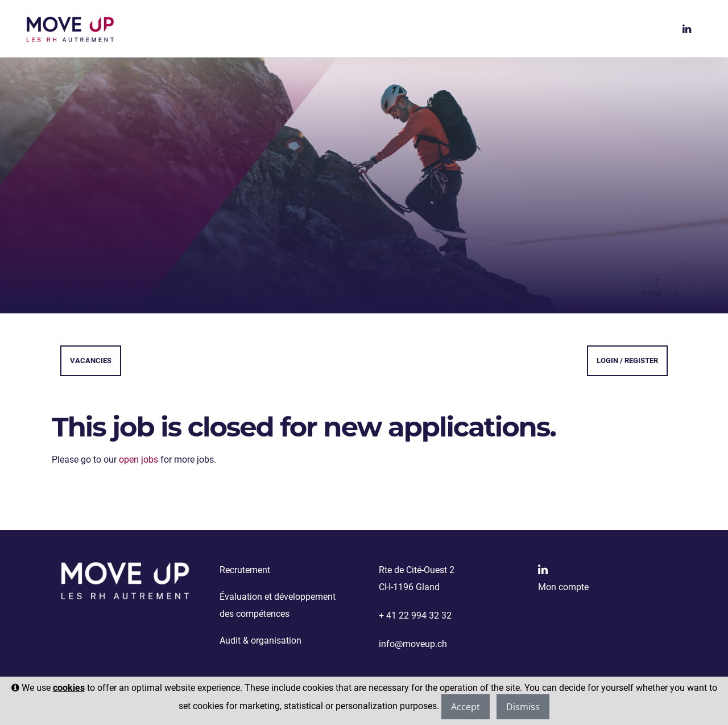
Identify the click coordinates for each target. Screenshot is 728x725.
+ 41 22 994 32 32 (415, 615)
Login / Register (627, 361)
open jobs (138, 460)
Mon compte (563, 587)
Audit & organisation (260, 640)
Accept (466, 707)
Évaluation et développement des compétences (278, 605)
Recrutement (245, 570)
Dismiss (523, 707)
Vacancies (91, 361)
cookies (69, 688)
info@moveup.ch (413, 644)
